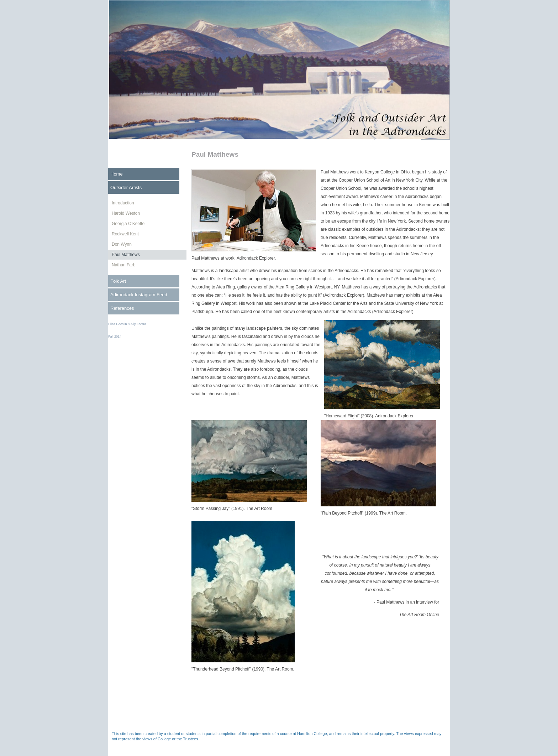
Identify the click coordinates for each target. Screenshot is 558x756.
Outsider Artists (126, 187)
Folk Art (118, 281)
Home (117, 174)
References (122, 308)
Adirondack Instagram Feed (139, 295)
